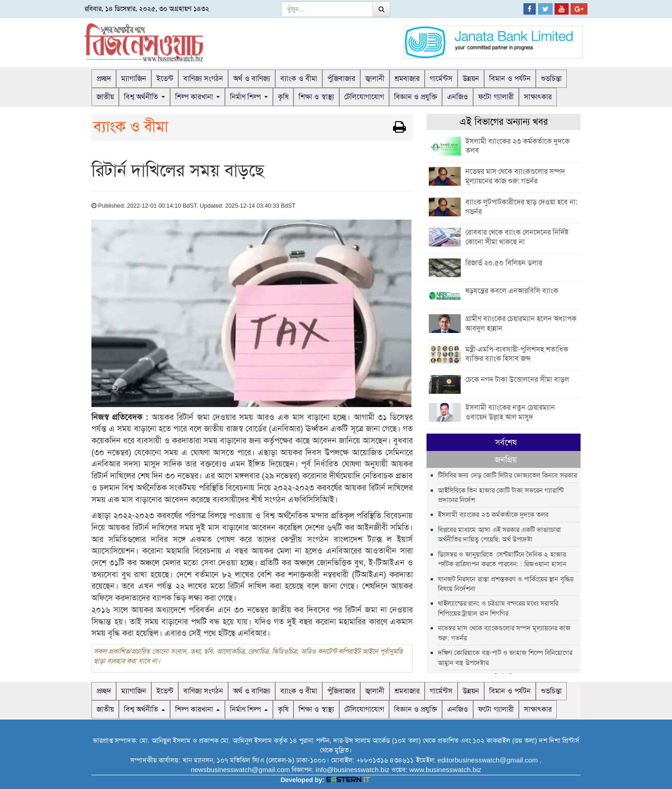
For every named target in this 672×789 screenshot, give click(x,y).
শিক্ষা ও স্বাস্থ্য (316, 97)
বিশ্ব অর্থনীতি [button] (144, 97)
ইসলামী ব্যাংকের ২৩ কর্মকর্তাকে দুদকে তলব (517, 146)
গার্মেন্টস (441, 78)
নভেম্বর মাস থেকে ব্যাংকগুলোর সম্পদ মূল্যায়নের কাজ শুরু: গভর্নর (515, 176)
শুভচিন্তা (551, 78)
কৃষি (283, 97)
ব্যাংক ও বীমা (299, 78)
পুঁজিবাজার (341, 78)
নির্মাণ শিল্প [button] (249, 97)
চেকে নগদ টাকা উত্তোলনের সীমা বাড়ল (517, 379)
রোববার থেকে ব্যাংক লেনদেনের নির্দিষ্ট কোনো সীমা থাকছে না (517, 237)
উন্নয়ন (471, 78)
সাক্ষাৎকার (538, 97)
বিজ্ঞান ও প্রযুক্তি (416, 97)
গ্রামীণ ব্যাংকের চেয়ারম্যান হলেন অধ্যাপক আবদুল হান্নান (521, 323)
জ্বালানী (375, 78)
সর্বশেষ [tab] (467, 442)
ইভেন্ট (165, 78)
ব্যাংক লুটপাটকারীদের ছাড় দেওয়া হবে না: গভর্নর (521, 207)
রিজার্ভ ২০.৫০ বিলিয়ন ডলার (504, 263)
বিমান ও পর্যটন (510, 78)
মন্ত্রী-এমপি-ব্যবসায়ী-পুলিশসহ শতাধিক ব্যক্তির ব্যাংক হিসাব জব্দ (517, 354)
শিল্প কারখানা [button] (197, 97)
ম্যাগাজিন (134, 78)
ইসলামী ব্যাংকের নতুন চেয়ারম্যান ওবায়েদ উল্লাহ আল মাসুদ (510, 412)
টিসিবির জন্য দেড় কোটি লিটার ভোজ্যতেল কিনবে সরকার (507, 458)
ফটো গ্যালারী (496, 97)
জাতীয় (105, 97)
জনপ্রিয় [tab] (544, 442)
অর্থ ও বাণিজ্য (252, 78)
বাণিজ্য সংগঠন (203, 78)
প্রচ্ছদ (104, 78)
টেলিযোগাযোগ (364, 97)
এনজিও (458, 97)
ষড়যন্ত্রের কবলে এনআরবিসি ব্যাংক (512, 291)
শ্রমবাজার (407, 78)
